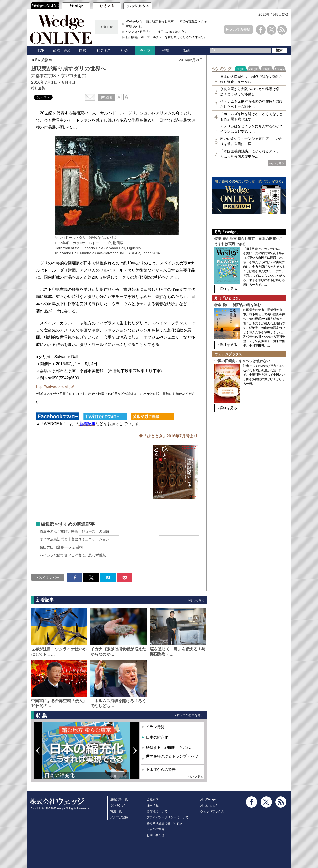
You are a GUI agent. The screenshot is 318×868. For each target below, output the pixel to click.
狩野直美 (38, 88)
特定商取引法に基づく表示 (164, 823)
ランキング (118, 805)
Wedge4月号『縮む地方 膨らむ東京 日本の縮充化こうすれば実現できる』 (168, 24)
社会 (124, 50)
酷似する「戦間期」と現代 (168, 748)
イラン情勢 (155, 727)
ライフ (145, 51)
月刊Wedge (208, 799)
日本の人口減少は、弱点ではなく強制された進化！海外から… (251, 79)
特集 (166, 50)
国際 (83, 50)
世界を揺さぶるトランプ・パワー (172, 759)
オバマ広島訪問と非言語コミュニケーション (75, 539)
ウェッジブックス (212, 811)
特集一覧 (116, 811)
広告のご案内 (156, 829)
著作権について (157, 811)
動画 (187, 50)
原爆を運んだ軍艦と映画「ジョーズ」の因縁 (75, 531)
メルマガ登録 (240, 29)
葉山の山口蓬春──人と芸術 (61, 547)
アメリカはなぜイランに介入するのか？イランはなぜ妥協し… (251, 129)
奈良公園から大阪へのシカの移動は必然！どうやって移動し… (250, 92)
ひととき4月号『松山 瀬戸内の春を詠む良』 (157, 32)
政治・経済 (62, 50)
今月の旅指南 (41, 60)
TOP (41, 50)
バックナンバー (48, 577)
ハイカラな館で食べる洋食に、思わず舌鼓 (73, 555)
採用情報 (153, 805)
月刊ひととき (209, 805)
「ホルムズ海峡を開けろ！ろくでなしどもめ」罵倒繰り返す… (251, 116)
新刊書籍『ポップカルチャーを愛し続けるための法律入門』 (166, 37)
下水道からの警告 (161, 769)
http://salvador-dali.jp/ (55, 387)
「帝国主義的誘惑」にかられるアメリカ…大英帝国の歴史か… (250, 154)
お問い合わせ (156, 835)
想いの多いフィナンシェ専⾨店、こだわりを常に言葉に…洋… (251, 141)
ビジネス (104, 50)
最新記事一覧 (119, 799)
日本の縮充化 (60, 775)
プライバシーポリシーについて (167, 817)
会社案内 (153, 799)
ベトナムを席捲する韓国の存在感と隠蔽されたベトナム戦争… (251, 104)
